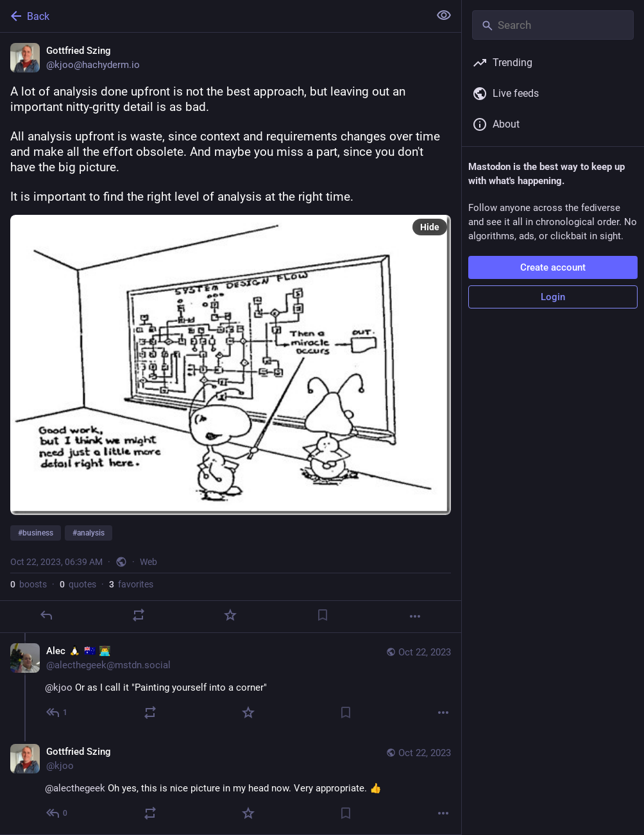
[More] (415, 616)
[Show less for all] (444, 15)
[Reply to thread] (57, 713)
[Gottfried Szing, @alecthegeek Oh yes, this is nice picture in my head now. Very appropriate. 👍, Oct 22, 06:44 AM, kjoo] (231, 784)
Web (148, 562)
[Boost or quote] (139, 615)
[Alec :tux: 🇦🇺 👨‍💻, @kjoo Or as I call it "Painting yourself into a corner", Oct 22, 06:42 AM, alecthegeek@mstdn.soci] (231, 683)
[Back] (213, 16)
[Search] (553, 25)
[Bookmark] (323, 615)
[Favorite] (230, 615)
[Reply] (46, 615)
